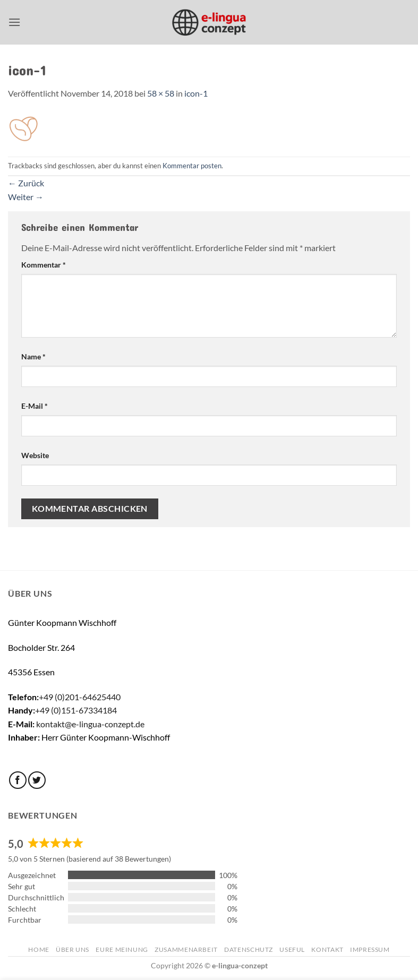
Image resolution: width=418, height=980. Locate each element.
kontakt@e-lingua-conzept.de (90, 724)
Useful (292, 949)
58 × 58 (161, 93)
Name (33, 356)
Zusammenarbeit (186, 949)
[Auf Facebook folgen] (18, 780)
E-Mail (35, 406)
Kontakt (327, 949)
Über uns (72, 949)
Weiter (26, 197)
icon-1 (196, 93)
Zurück (26, 183)
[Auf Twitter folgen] (37, 780)
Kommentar (44, 265)
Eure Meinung (122, 949)
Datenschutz (249, 949)
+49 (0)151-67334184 (76, 710)
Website (35, 455)
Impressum (370, 949)
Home (39, 949)
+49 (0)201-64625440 (80, 697)
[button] (14, 22)
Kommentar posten (192, 166)
